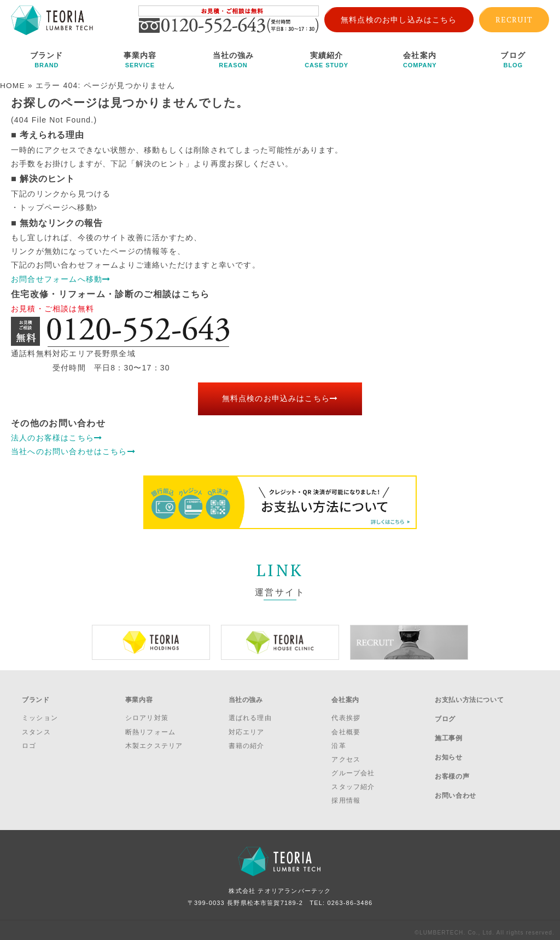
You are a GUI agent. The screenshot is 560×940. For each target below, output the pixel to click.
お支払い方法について (469, 697)
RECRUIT (514, 19)
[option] (151, 642)
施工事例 (448, 727)
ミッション (40, 713)
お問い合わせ (456, 770)
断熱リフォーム (150, 727)
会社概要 (346, 727)
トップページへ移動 (58, 207)
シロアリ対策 (147, 713)
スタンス (36, 727)
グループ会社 (353, 768)
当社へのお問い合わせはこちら (73, 451)
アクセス (346, 755)
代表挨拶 (346, 713)
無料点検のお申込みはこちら (280, 398)
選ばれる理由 (250, 713)
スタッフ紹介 (353, 782)
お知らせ (448, 741)
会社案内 (420, 60)
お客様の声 (452, 756)
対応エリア (247, 727)
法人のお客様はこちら (57, 437)
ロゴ (29, 740)
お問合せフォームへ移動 (61, 278)
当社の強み (233, 60)
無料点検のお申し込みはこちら (399, 20)
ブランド (47, 60)
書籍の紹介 (247, 740)
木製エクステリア (154, 740)
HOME (13, 85)
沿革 (339, 740)
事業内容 (140, 60)
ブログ (513, 60)
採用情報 (346, 796)
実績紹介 (327, 60)
